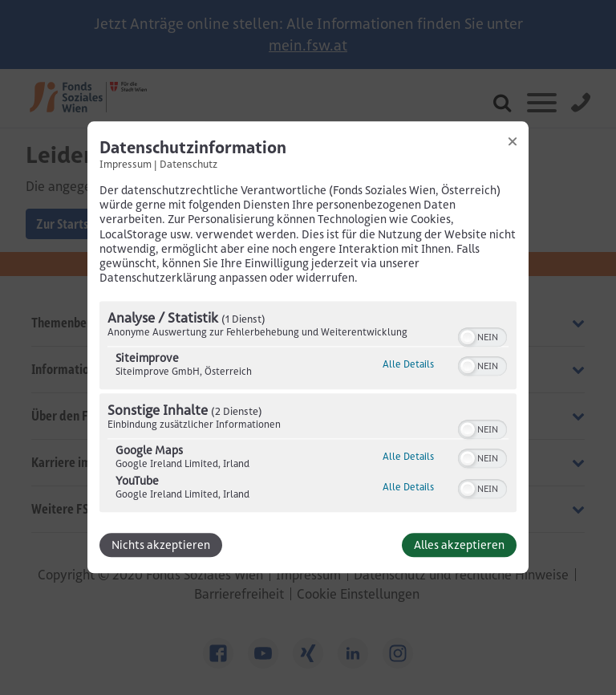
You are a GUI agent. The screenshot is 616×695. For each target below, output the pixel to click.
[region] (308, 409)
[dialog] (308, 347)
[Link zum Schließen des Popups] (513, 141)
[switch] (482, 336)
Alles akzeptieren (459, 546)
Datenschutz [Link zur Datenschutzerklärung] (188, 164)
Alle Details (408, 365)
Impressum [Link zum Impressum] (126, 164)
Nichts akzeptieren (161, 546)
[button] (468, 338)
